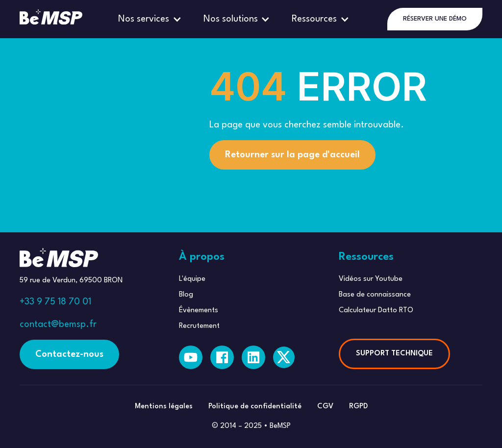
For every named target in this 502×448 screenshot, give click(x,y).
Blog (186, 295)
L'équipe (192, 279)
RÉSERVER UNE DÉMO (435, 19)
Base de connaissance (375, 295)
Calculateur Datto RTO (376, 311)
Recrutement (199, 326)
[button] (151, 19)
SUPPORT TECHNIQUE (394, 354)
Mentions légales (164, 407)
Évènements (199, 311)
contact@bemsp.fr (58, 324)
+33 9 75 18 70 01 (55, 302)
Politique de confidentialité (255, 407)
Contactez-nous (69, 354)
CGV (325, 407)
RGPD (358, 407)
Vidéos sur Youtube (371, 279)
